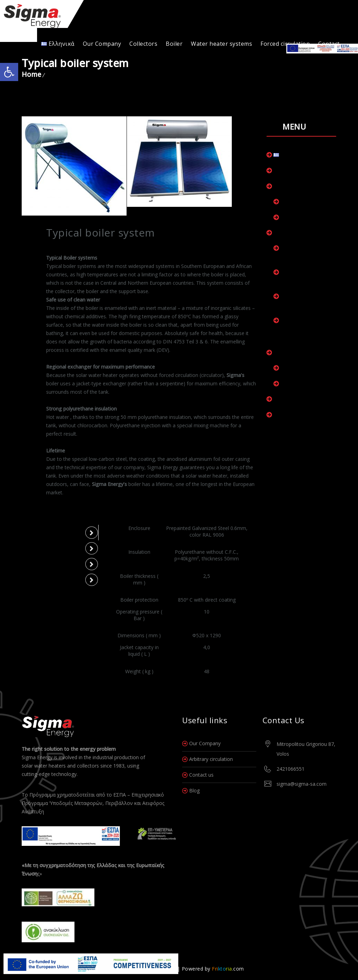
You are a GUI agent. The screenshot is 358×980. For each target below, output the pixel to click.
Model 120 (41, 532)
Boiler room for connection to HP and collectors (305, 329)
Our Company (102, 44)
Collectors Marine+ (303, 217)
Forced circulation (285, 44)
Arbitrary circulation (211, 759)
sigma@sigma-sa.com (302, 784)
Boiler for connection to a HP (305, 300)
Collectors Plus (298, 202)
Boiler (174, 44)
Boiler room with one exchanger (306, 252)
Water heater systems (221, 44)
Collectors (143, 44)
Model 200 (41, 564)
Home (31, 74)
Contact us (201, 775)
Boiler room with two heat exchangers (306, 276)
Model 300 (41, 580)
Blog (194, 790)
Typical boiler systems (307, 368)
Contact (283, 415)
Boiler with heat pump (307, 384)
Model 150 (41, 548)
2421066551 (291, 769)
